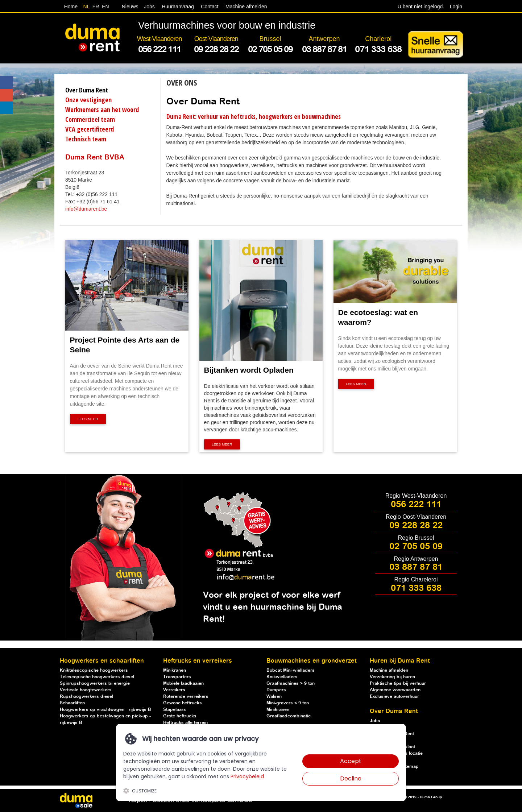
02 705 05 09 (416, 547)
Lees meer (88, 419)
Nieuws (130, 7)
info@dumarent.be (86, 209)
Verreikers (174, 690)
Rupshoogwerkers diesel (86, 697)
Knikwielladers (282, 677)
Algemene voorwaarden (395, 690)
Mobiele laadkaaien (183, 683)
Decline (351, 778)
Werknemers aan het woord (102, 109)
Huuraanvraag (178, 7)
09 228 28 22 (416, 526)
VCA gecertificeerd (90, 129)
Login (456, 7)
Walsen (274, 697)
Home (71, 7)
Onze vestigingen (88, 100)
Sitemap (410, 767)
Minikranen (175, 670)
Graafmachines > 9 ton (291, 683)
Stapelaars (175, 710)
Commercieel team (90, 119)
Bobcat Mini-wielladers (291, 670)
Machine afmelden (245, 7)
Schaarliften (72, 703)
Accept (351, 761)
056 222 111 (416, 505)
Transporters (177, 677)
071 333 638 (416, 588)
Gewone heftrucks (183, 703)
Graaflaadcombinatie (289, 716)
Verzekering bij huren (392, 677)
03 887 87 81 (416, 567)
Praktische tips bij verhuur (398, 683)
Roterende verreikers (186, 697)
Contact (210, 7)
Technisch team (86, 139)
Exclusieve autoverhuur (394, 697)
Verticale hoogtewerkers (86, 690)
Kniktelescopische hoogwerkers (94, 670)
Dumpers (276, 690)
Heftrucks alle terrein (185, 723)
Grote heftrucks (180, 716)
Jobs (148, 7)
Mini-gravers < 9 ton (288, 703)
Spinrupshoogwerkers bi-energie (95, 683)
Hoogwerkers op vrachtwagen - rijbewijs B (105, 710)
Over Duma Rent (87, 90)
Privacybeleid (247, 776)
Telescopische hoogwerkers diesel (97, 677)
